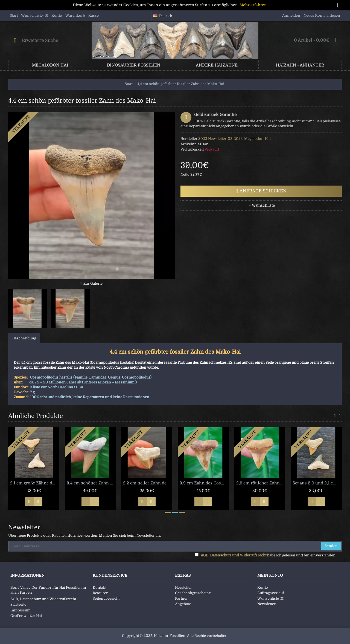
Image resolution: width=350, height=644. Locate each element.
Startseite (18, 604)
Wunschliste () (271, 598)
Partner (181, 598)
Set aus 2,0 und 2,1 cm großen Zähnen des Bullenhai (317, 483)
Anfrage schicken (261, 191)
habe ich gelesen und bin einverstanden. (266, 555)
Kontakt (100, 587)
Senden (331, 546)
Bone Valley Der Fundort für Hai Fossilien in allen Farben (48, 590)
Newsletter (266, 604)
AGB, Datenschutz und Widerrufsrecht (43, 599)
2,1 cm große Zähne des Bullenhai (35, 483)
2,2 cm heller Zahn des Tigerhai (148, 483)
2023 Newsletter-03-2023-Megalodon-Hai (234, 139)
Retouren (101, 593)
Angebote (183, 604)
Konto (263, 587)
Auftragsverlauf (271, 593)
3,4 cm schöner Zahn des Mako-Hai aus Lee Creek (91, 483)
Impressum (21, 610)
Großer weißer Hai (26, 616)
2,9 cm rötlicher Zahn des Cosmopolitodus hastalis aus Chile (261, 483)
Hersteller (183, 587)
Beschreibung (24, 338)
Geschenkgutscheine (193, 593)
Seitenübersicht (106, 598)
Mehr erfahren (253, 5)
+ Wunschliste (262, 205)
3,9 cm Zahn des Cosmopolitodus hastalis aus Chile (204, 483)
